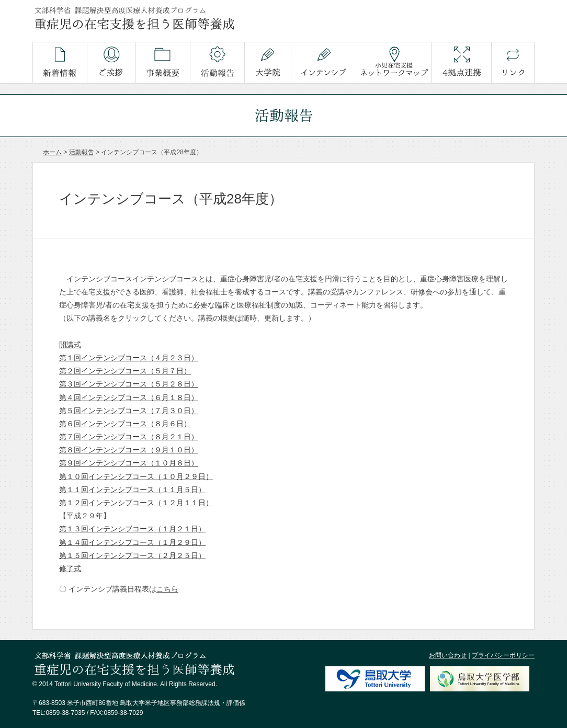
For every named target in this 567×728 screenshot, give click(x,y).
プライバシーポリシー (503, 655)
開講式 (70, 345)
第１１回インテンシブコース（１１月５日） (132, 490)
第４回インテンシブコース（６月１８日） (129, 397)
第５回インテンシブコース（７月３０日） (129, 411)
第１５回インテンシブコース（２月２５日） (132, 555)
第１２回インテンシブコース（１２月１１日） (136, 503)
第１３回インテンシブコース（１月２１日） (132, 529)
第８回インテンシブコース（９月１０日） (129, 450)
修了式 (70, 568)
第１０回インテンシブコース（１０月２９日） (136, 476)
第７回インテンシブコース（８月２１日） (129, 437)
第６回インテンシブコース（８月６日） (125, 424)
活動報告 (82, 152)
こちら (167, 589)
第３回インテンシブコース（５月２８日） (129, 384)
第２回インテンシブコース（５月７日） (125, 371)
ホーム (52, 152)
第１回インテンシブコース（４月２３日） (129, 358)
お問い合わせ (448, 655)
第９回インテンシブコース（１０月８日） (129, 463)
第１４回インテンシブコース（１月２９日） (132, 542)
